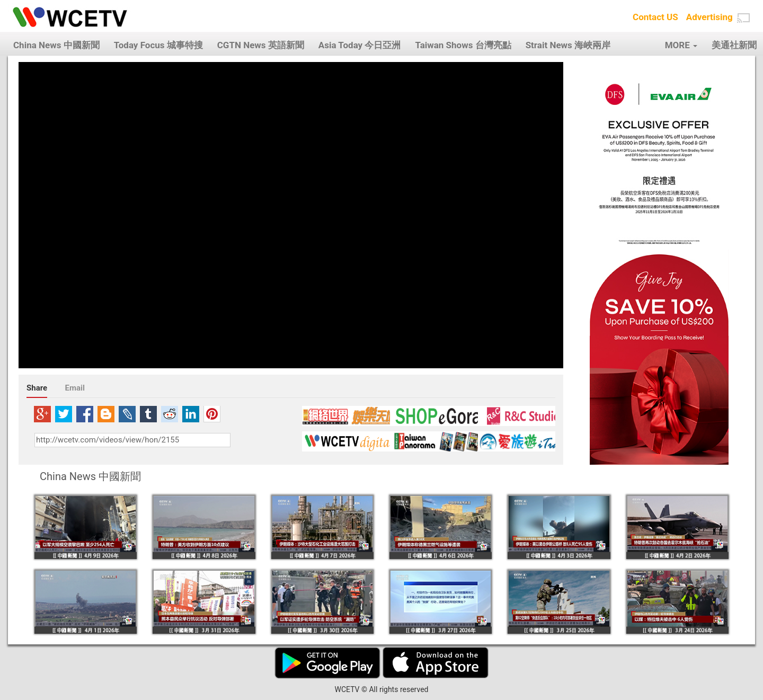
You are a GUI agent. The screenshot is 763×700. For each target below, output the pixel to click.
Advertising (709, 17)
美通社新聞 (734, 45)
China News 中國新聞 (56, 45)
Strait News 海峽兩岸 (568, 45)
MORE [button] (681, 45)
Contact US (655, 17)
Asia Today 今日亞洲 (360, 45)
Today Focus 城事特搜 (158, 45)
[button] (743, 18)
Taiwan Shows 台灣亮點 (463, 45)
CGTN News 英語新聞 (261, 45)
